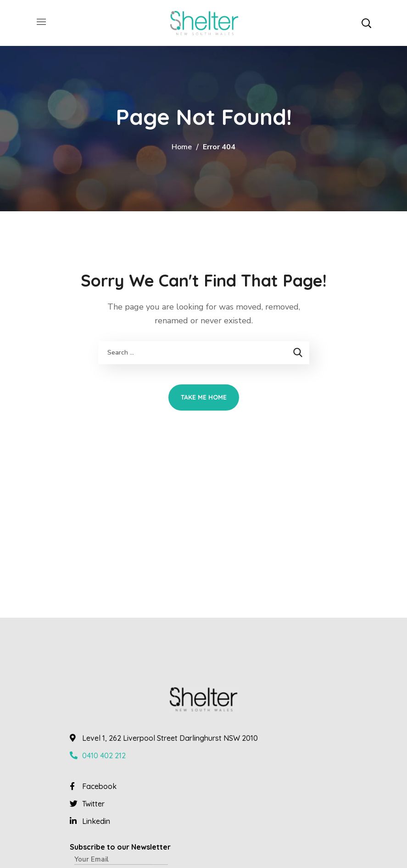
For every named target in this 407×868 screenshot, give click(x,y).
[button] (366, 23)
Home (182, 147)
